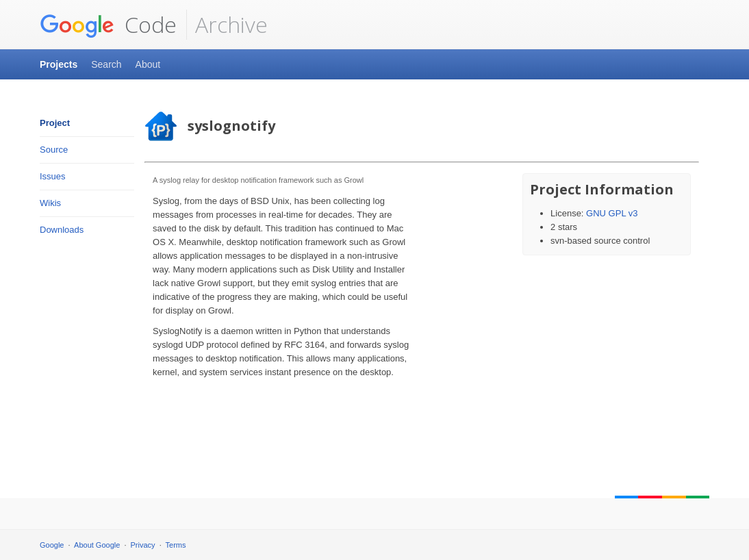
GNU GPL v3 (612, 213)
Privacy (143, 545)
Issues (53, 176)
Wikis (50, 203)
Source (54, 150)
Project (55, 123)
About (148, 64)
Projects (59, 64)
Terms (176, 545)
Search (106, 64)
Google (52, 545)
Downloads (62, 230)
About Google (97, 545)
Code (108, 25)
